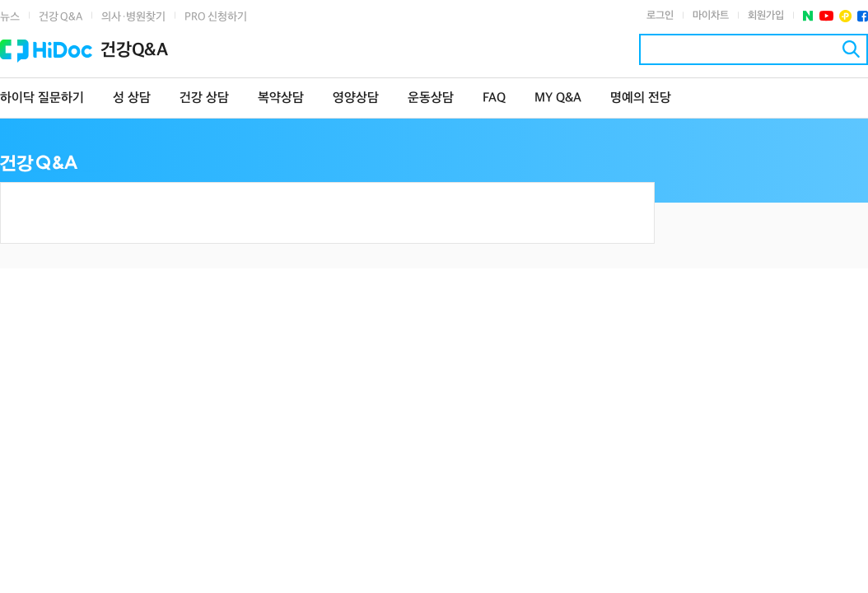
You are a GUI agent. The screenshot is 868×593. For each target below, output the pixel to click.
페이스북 (863, 16)
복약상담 (281, 98)
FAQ (494, 98)
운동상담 (431, 98)
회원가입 (766, 16)
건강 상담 (204, 98)
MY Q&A (558, 98)
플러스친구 (845, 16)
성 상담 (132, 98)
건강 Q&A (61, 17)
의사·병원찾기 (133, 17)
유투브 (826, 16)
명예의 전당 (641, 98)
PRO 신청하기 (216, 17)
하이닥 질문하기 (42, 98)
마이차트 (711, 16)
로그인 (660, 16)
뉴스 (10, 17)
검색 (851, 49)
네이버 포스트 (808, 16)
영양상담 (356, 98)
